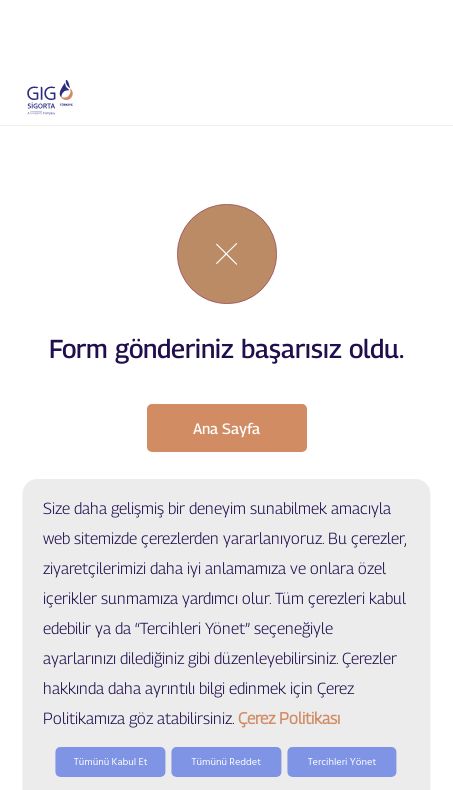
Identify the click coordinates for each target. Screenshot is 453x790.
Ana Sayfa (226, 428)
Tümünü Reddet (226, 762)
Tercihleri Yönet (342, 762)
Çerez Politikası (289, 718)
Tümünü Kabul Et (111, 762)
